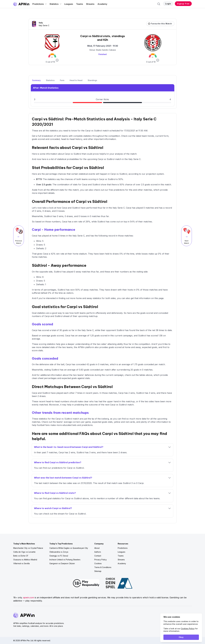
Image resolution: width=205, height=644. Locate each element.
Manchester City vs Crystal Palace (28, 548)
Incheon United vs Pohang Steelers (65, 560)
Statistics (56, 4)
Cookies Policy (188, 629)
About (97, 548)
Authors (98, 552)
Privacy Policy (101, 560)
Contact (98, 556)
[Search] (159, 4)
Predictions (40, 4)
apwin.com (29, 598)
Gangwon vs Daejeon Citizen (62, 563)
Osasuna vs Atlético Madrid (25, 560)
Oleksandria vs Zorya (59, 552)
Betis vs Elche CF (21, 556)
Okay (181, 637)
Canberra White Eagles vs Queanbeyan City (69, 548)
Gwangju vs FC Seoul (59, 556)
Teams (80, 4)
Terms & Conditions (103, 567)
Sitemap (98, 571)
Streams (90, 4)
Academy (102, 4)
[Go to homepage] (21, 4)
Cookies (98, 563)
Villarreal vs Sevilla (21, 563)
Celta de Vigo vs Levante (24, 552)
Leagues (69, 4)
